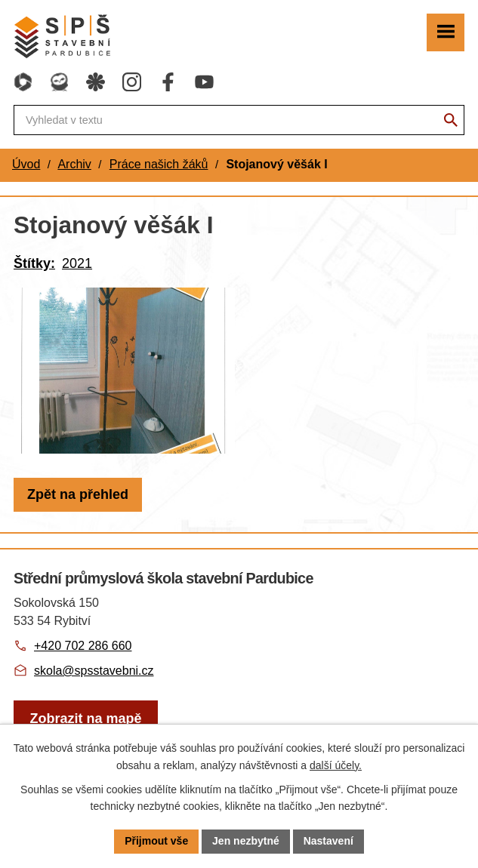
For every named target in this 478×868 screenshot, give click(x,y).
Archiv (74, 164)
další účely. (336, 765)
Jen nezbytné (246, 841)
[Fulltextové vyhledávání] (239, 120)
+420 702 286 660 (83, 646)
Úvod (26, 164)
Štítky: (34, 263)
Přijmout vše (156, 841)
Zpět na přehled (78, 494)
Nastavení (328, 841)
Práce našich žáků (159, 164)
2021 (77, 263)
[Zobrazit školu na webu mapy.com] (86, 719)
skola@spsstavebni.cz (94, 671)
